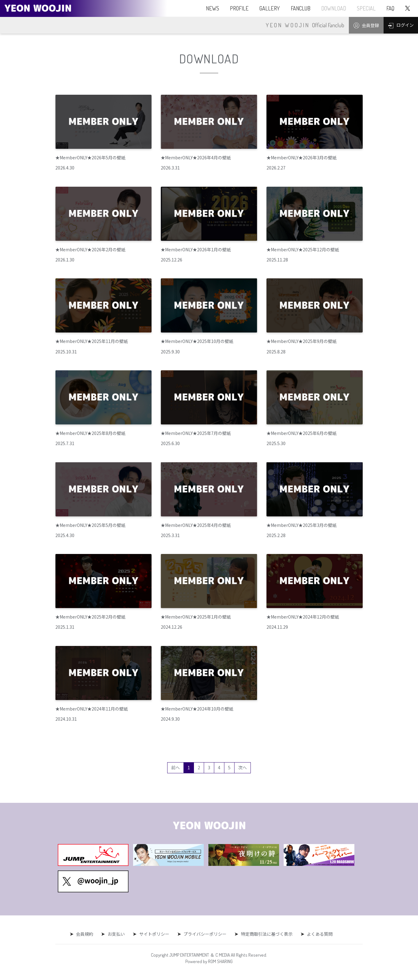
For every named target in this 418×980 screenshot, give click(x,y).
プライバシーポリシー (205, 934)
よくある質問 (318, 934)
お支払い (117, 934)
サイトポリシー (154, 934)
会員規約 (86, 934)
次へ (243, 767)
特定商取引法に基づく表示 (266, 934)
